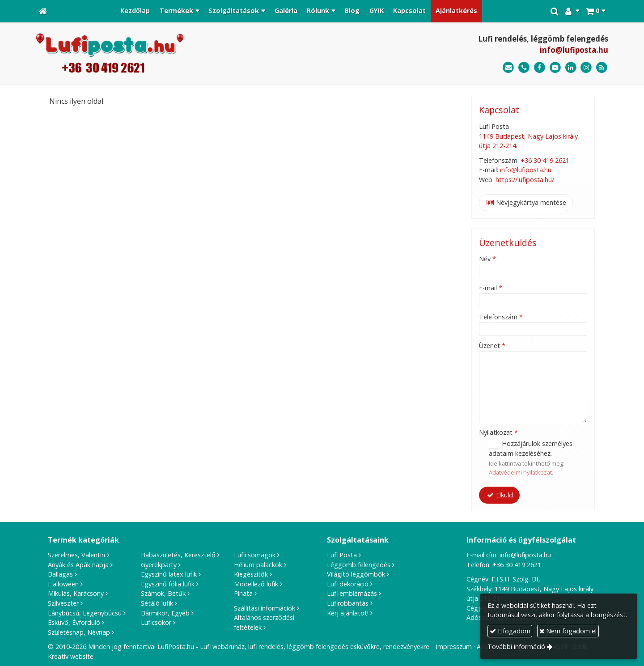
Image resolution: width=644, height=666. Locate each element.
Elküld (500, 495)
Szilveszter (63, 603)
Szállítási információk (265, 608)
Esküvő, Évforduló (74, 622)
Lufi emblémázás (352, 593)
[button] (595, 11)
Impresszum (454, 647)
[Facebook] (540, 68)
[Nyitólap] (43, 11)
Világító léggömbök (356, 574)
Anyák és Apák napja (78, 565)
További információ (516, 647)
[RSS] (602, 68)
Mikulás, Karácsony (76, 593)
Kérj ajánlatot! (348, 613)
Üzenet (492, 346)
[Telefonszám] (524, 68)
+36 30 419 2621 (545, 160)
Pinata (243, 593)
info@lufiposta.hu (574, 50)
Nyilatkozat (498, 432)
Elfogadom (510, 631)
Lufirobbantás (348, 603)
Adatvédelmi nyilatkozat (520, 472)
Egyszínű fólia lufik (168, 584)
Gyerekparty (159, 565)
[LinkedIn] (571, 68)
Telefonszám (501, 317)
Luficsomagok (255, 555)
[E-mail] (508, 68)
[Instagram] (586, 68)
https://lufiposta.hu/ (525, 180)
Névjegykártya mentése (526, 202)
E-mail (491, 288)
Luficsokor (156, 622)
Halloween (63, 584)
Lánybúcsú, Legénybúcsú (85, 613)
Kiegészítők (251, 574)
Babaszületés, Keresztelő (178, 555)
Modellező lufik (256, 584)
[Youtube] (555, 68)
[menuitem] (135, 11)
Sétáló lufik (157, 603)
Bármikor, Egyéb (165, 613)
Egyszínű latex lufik (169, 574)
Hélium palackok (258, 565)
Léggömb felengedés (359, 565)
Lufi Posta (342, 555)
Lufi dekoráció (348, 584)
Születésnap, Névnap (79, 632)
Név (487, 259)
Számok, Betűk (163, 593)
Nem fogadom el (568, 631)
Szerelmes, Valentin (76, 555)
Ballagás (60, 574)
